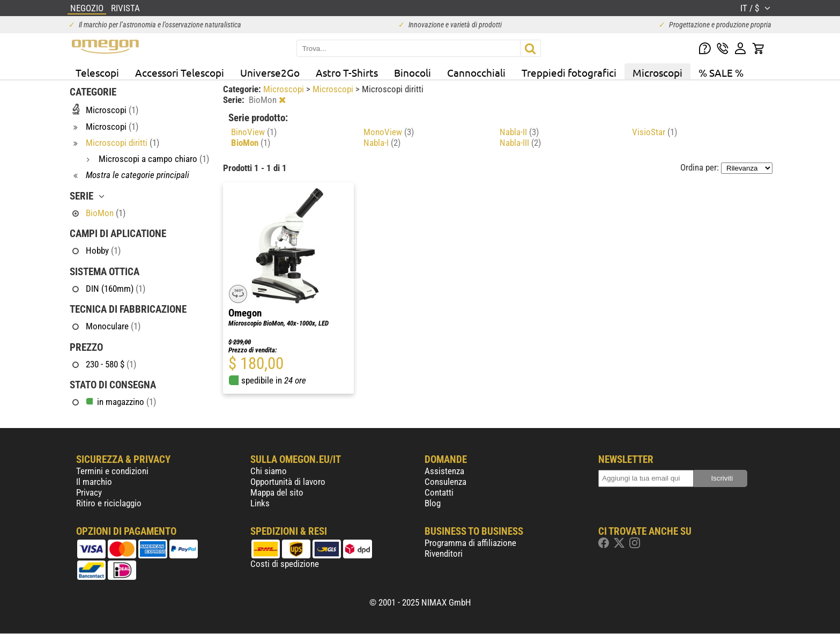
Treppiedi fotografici (569, 72)
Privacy (89, 492)
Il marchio (94, 482)
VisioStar (655, 132)
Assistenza (444, 471)
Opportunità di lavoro (288, 482)
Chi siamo (269, 471)
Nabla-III (520, 143)
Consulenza (445, 482)
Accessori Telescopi (180, 72)
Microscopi (657, 72)
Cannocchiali (476, 72)
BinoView (254, 132)
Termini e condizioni (112, 471)
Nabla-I (382, 143)
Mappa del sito (277, 492)
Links (260, 503)
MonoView (389, 132)
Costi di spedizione (285, 564)
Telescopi (97, 72)
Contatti (439, 492)
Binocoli (412, 72)
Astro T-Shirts (347, 72)
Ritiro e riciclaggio (109, 503)
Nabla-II (519, 132)
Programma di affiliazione (470, 543)
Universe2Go (270, 72)
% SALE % (721, 72)
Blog (433, 503)
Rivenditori (444, 554)
